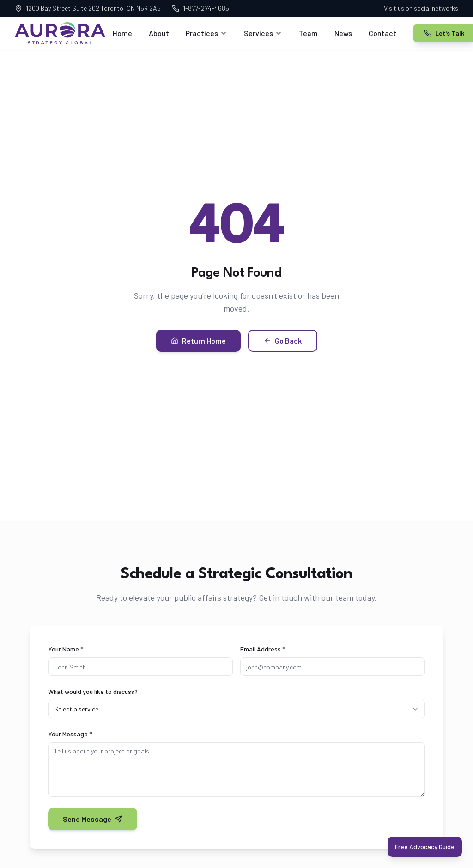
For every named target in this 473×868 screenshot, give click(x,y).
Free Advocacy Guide (425, 847)
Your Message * (70, 734)
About (159, 33)
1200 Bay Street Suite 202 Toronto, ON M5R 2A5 (88, 8)
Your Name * (66, 649)
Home (122, 33)
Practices (206, 33)
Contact (382, 33)
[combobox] (236, 709)
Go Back (283, 341)
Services (263, 33)
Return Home (198, 341)
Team (308, 33)
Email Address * (263, 649)
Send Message (93, 819)
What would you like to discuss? (93, 691)
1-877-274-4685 (200, 8)
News (343, 33)
